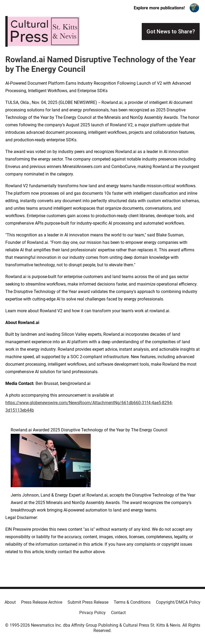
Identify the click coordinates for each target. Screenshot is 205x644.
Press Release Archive (42, 602)
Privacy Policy (92, 613)
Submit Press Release (88, 602)
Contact (118, 613)
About (10, 602)
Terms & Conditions (132, 602)
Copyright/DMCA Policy (178, 602)
